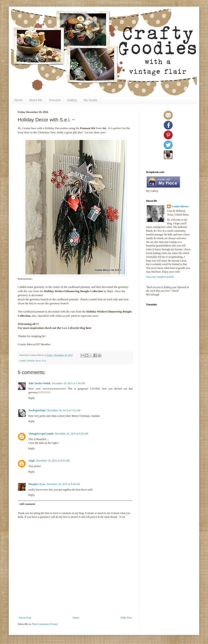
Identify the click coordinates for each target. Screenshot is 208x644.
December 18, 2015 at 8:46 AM (63, 484)
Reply (32, 398)
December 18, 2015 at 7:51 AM (64, 410)
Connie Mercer (180, 206)
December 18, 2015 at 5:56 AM (68, 383)
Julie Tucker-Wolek (39, 383)
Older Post (126, 618)
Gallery (72, 100)
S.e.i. (44, 361)
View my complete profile (160, 277)
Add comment (27, 504)
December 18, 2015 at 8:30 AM (71, 434)
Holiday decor (34, 361)
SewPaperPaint (37, 410)
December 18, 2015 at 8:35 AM (53, 461)
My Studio (91, 100)
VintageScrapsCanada (41, 434)
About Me (36, 100)
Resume (55, 100)
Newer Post (25, 618)
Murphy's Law (37, 484)
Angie (32, 461)
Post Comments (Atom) (45, 624)
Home (18, 100)
